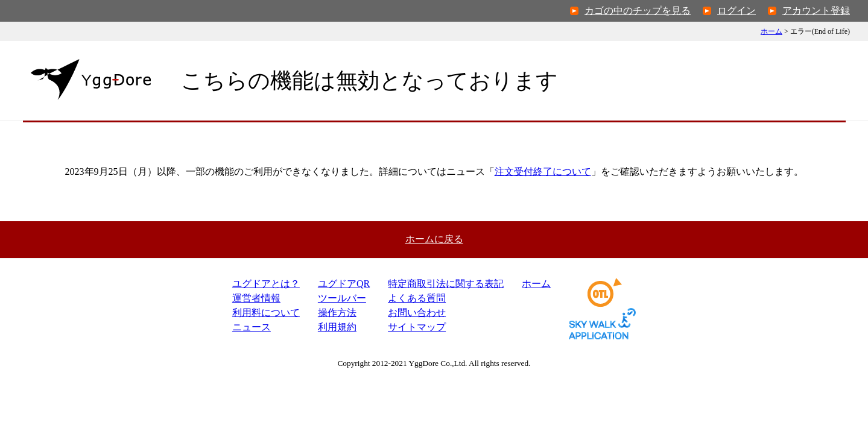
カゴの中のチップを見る (638, 11)
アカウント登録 (816, 11)
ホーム (771, 31)
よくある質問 (417, 298)
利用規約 (337, 327)
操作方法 (337, 313)
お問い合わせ (417, 313)
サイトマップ (417, 327)
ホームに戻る (434, 239)
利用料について (266, 313)
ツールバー (342, 298)
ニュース (252, 327)
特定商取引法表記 (446, 284)
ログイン (737, 11)
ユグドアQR (344, 284)
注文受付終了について (543, 171)
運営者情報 (256, 298)
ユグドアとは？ (266, 284)
